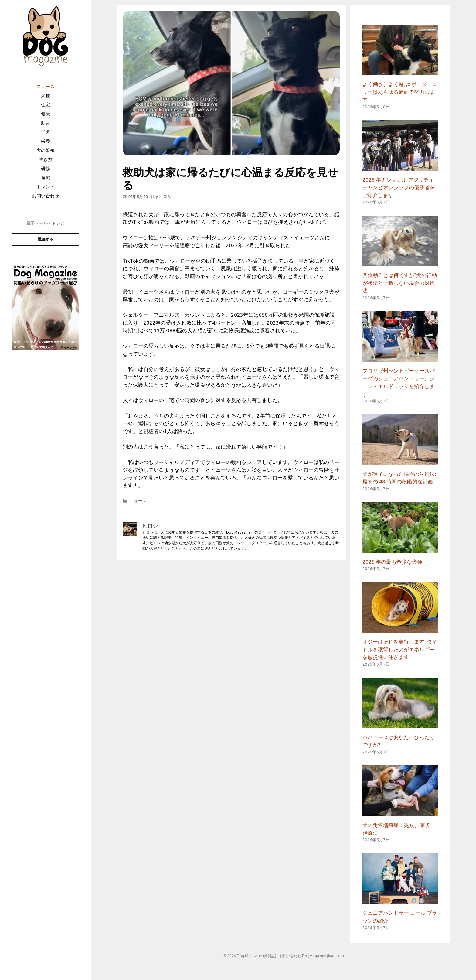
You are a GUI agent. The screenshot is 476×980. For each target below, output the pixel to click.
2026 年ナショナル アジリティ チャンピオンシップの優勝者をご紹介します (399, 187)
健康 (46, 114)
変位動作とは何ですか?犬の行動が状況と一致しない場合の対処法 (400, 283)
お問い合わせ (46, 196)
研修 (46, 168)
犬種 (46, 96)
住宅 (46, 105)
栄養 (46, 141)
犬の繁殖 (46, 150)
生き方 (46, 159)
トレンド (46, 187)
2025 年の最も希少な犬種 (392, 562)
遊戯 (46, 178)
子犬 (46, 132)
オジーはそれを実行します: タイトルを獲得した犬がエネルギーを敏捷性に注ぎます (400, 649)
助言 (46, 123)
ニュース (46, 86)
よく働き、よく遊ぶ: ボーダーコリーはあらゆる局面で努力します (400, 92)
